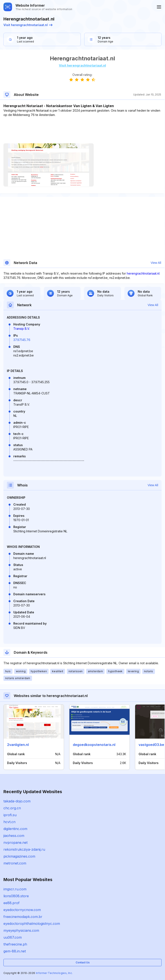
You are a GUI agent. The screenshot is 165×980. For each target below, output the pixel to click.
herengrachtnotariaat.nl (143, 273)
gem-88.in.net (15, 951)
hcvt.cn (9, 822)
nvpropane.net (15, 842)
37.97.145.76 (22, 340)
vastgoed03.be (151, 745)
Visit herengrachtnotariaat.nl (28, 25)
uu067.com (13, 937)
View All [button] (156, 263)
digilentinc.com (15, 829)
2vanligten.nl (18, 745)
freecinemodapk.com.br (23, 917)
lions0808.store (16, 896)
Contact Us (83, 962)
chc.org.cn (12, 808)
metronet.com (15, 863)
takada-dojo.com (17, 801)
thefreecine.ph (15, 944)
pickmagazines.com (19, 856)
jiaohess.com (14, 836)
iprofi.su (10, 815)
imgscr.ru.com (15, 889)
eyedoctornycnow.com (22, 910)
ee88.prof (11, 903)
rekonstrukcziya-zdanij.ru (24, 849)
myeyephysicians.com (21, 930)
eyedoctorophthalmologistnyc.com (32, 924)
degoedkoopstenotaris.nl (94, 745)
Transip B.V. (22, 329)
